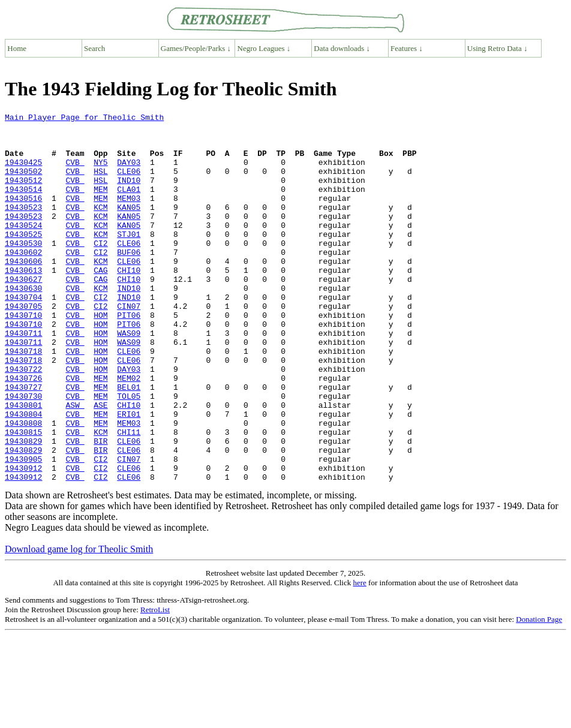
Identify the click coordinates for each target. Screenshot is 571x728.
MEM (100, 205)
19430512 (23, 194)
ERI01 (129, 475)
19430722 (23, 421)
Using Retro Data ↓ (498, 48)
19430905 (23, 529)
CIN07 (129, 345)
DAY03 (129, 173)
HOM (100, 356)
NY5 (100, 173)
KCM (100, 227)
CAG (100, 302)
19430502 (23, 183)
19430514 (23, 205)
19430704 (23, 335)
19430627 (23, 313)
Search (94, 48)
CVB (75, 173)
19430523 (23, 227)
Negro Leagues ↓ (264, 48)
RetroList (155, 683)
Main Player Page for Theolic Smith (84, 119)
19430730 (23, 453)
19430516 (23, 216)
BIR (100, 507)
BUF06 (129, 281)
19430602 (23, 281)
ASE (100, 464)
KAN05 (129, 227)
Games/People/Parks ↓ (196, 48)
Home (17, 48)
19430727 (23, 443)
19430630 (23, 324)
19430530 (23, 270)
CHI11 (129, 497)
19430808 (23, 486)
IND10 (129, 194)
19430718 (23, 399)
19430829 (23, 507)
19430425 (23, 173)
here (359, 656)
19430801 (23, 464)
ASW (75, 464)
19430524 (23, 248)
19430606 (23, 291)
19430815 (23, 497)
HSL (100, 183)
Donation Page (539, 693)
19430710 (23, 356)
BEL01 (129, 443)
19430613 (23, 302)
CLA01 (129, 205)
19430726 (23, 432)
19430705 (23, 345)
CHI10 (129, 302)
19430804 (23, 475)
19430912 (23, 540)
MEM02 (129, 432)
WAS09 (129, 378)
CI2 (100, 270)
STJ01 (129, 259)
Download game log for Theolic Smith (79, 623)
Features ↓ (407, 48)
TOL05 (129, 453)
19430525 (23, 259)
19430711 (23, 378)
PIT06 (129, 356)
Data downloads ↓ (342, 48)
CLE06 (129, 183)
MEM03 (129, 216)
